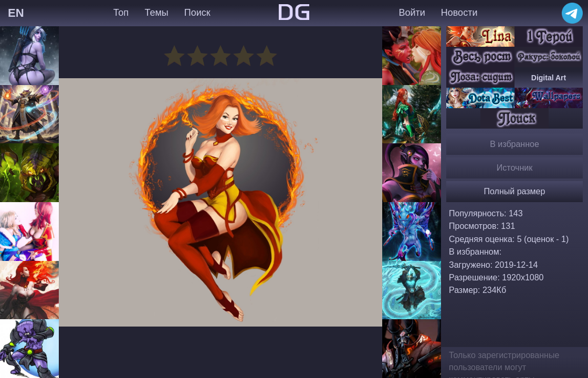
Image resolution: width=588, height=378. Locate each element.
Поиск (197, 13)
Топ (121, 13)
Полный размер (515, 191)
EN (16, 13)
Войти (412, 13)
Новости (459, 13)
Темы (156, 13)
